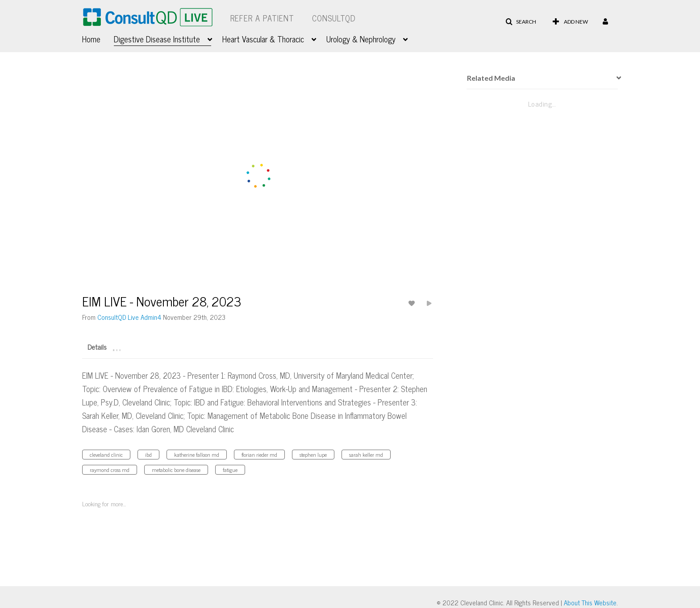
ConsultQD (334, 18)
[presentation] (616, 78)
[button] (521, 22)
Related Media (491, 78)
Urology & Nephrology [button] (361, 39)
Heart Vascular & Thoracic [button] (263, 39)
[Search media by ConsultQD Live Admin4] (129, 317)
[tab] (97, 346)
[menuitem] (98, 38)
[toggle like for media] (413, 303)
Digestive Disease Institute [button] (157, 39)
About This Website (590, 602)
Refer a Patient (262, 18)
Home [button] (91, 39)
